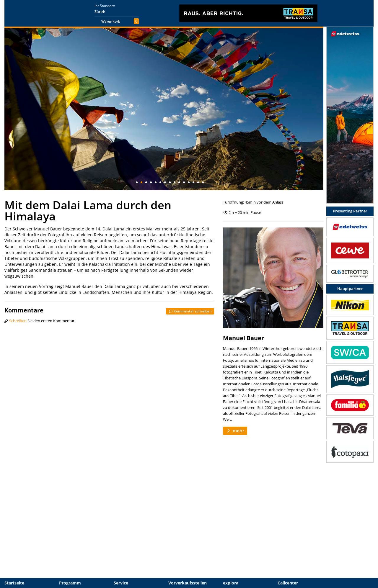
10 (179, 182)
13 (193, 182)
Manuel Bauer (243, 338)
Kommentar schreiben (190, 311)
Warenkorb (111, 21)
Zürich (100, 12)
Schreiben (18, 321)
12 (189, 182)
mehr (235, 430)
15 (203, 182)
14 (198, 182)
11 (184, 182)
